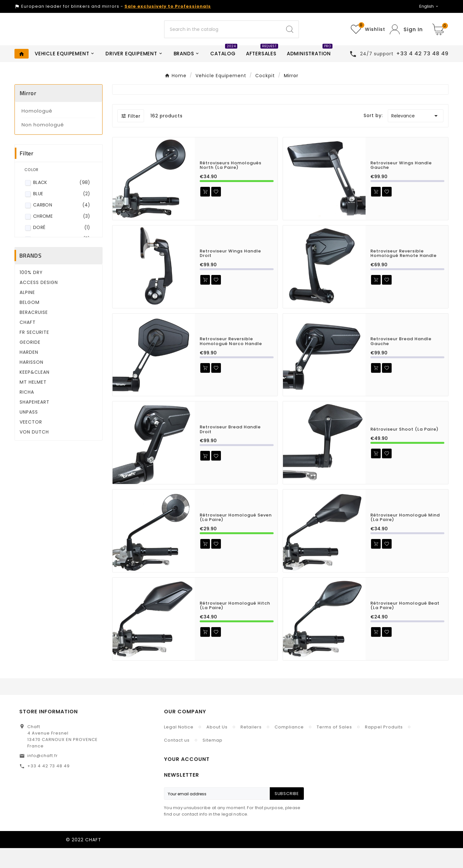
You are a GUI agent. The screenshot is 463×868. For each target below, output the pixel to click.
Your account (187, 779)
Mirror (28, 113)
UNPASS (29, 432)
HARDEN (29, 372)
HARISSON (32, 382)
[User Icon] (406, 39)
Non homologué (43, 145)
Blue (62, 214)
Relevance (416, 136)
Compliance (289, 747)
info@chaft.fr (43, 776)
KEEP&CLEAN (35, 392)
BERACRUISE (34, 332)
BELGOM (30, 322)
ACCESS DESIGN (39, 302)
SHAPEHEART (35, 422)
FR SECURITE (34, 352)
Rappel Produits (384, 747)
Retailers (251, 747)
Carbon (62, 225)
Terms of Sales (334, 747)
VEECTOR (31, 442)
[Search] (223, 39)
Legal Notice (179, 747)
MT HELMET (33, 402)
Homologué (37, 131)
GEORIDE (30, 362)
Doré (62, 247)
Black (62, 202)
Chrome (62, 236)
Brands (30, 275)
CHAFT (28, 342)
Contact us (177, 760)
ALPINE (27, 312)
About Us (217, 747)
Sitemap (213, 760)
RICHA (27, 412)
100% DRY (31, 292)
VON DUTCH (34, 452)
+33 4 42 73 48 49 (49, 786)
